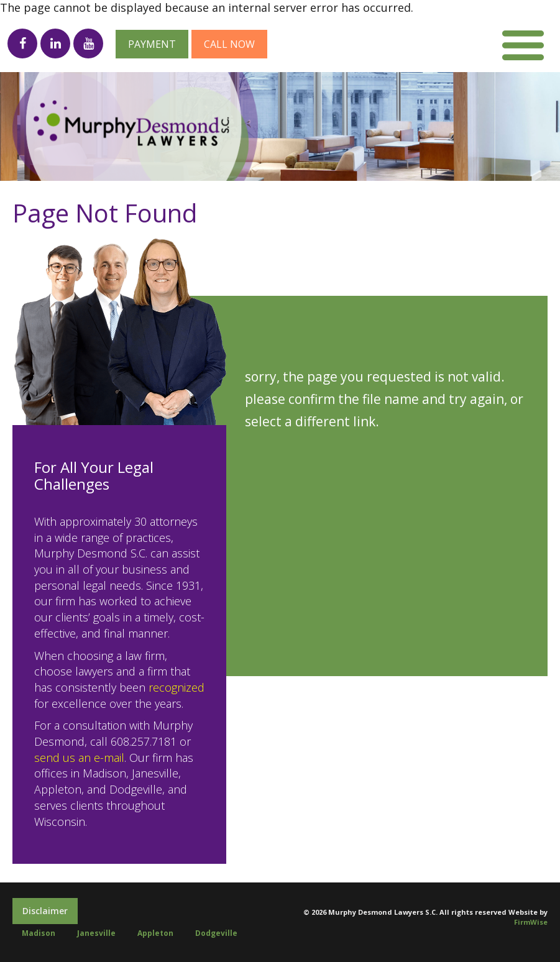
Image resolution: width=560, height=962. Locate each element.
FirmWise (531, 922)
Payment (152, 44)
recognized (177, 687)
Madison (39, 933)
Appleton (155, 933)
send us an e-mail (79, 758)
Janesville (96, 933)
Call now (229, 44)
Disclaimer (45, 911)
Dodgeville (216, 933)
